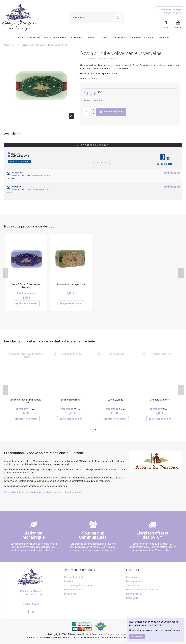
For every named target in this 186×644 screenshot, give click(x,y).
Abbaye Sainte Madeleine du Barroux (99, 59)
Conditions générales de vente (80, 585)
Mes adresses (134, 594)
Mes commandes (135, 581)
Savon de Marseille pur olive (71, 284)
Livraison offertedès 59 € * (152, 535)
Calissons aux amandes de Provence (115, 401)
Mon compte (132, 577)
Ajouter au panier (111, 112)
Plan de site (70, 594)
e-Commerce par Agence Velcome (121, 634)
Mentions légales (73, 590)
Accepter (137, 636)
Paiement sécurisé (74, 577)
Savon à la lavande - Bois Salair (71, 400)
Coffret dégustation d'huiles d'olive (160, 401)
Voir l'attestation (19, 161)
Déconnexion (133, 598)
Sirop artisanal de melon (26, 400)
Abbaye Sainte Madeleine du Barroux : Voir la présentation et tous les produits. (43, 492)
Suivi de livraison (135, 585)
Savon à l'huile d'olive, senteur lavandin (26, 286)
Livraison (69, 581)
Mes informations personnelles (142, 590)
